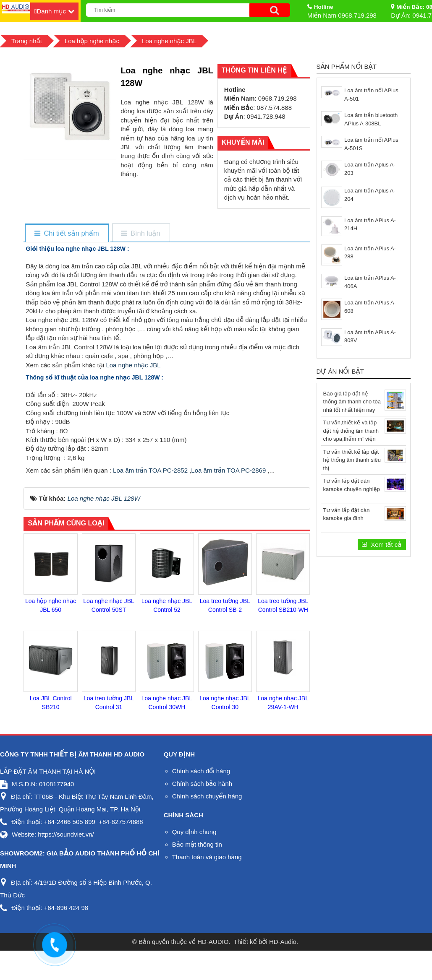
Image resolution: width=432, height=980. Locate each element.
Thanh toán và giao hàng (207, 857)
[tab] (67, 233)
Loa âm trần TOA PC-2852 (150, 470)
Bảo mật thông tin (197, 844)
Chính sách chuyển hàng (207, 796)
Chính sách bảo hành (202, 784)
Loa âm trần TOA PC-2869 (228, 470)
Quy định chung (194, 832)
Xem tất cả (385, 545)
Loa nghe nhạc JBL (133, 365)
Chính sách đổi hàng (201, 771)
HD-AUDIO (213, 942)
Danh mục (51, 11)
